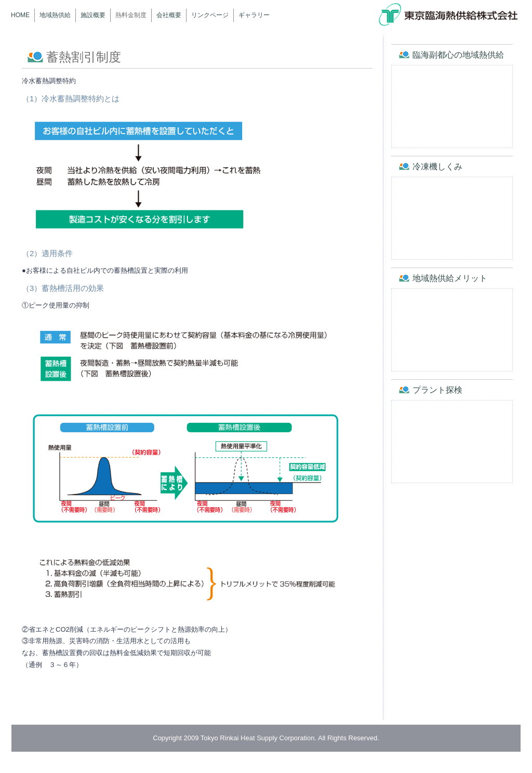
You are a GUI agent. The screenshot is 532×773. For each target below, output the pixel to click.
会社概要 (169, 15)
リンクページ (210, 15)
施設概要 (93, 15)
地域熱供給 (55, 15)
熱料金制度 (131, 15)
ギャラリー (254, 15)
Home (20, 15)
